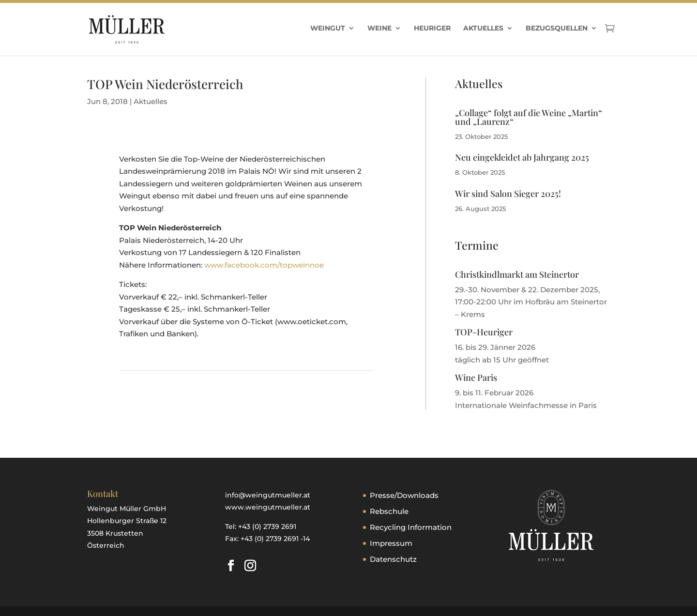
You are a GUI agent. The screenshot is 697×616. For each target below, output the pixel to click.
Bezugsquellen (557, 29)
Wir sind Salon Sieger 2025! (508, 194)
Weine (379, 29)
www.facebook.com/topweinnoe (264, 265)
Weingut (328, 29)
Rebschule (389, 511)
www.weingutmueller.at (268, 507)
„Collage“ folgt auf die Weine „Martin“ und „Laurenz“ (529, 117)
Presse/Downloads (404, 495)
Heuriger (432, 29)
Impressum (391, 543)
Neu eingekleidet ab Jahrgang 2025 (522, 157)
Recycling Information (411, 527)
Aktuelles (483, 29)
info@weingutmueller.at (268, 495)
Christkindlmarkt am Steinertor (517, 274)
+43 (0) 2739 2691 (267, 526)
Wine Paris (476, 377)
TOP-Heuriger (484, 332)
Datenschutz (393, 559)
